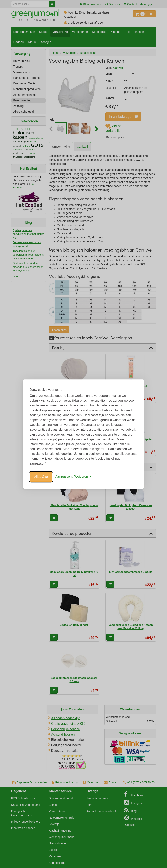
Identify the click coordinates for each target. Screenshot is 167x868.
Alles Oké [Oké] (41, 477)
